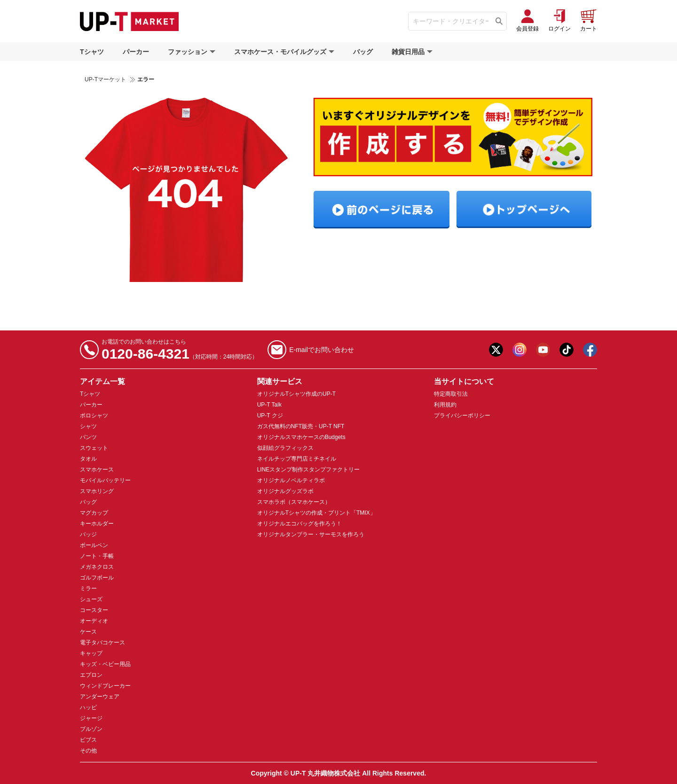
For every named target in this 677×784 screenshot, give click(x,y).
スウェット (94, 448)
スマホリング (97, 491)
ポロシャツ (94, 416)
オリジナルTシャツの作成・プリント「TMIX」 (316, 513)
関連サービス (280, 381)
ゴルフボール (97, 578)
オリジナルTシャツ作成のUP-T (296, 394)
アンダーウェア (100, 697)
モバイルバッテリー (105, 480)
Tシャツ (92, 52)
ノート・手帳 (97, 556)
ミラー (88, 588)
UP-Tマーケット (105, 79)
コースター (94, 610)
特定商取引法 (451, 394)
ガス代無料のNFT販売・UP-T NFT (301, 426)
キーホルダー (97, 524)
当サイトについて (464, 381)
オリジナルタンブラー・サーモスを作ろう (311, 534)
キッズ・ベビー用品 (105, 664)
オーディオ (94, 621)
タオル (88, 459)
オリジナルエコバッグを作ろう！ (299, 524)
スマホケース (97, 470)
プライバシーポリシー (462, 416)
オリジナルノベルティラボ (291, 480)
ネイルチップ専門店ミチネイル (297, 459)
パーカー (136, 52)
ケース (88, 632)
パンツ (88, 437)
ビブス (88, 740)
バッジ (88, 534)
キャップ (91, 653)
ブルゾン (91, 729)
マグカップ (94, 513)
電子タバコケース (102, 643)
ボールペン (94, 545)
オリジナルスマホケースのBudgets (301, 437)
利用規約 (445, 405)
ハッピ (88, 707)
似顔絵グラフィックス (285, 448)
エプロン (91, 675)
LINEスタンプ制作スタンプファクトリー (309, 470)
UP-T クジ (270, 416)
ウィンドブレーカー (105, 686)
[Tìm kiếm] (499, 21)
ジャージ (91, 718)
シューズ (91, 599)
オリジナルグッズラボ (285, 491)
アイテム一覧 (102, 381)
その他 (88, 751)
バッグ (363, 52)
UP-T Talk (269, 405)
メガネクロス (97, 567)
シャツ (88, 426)
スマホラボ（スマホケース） (294, 502)
